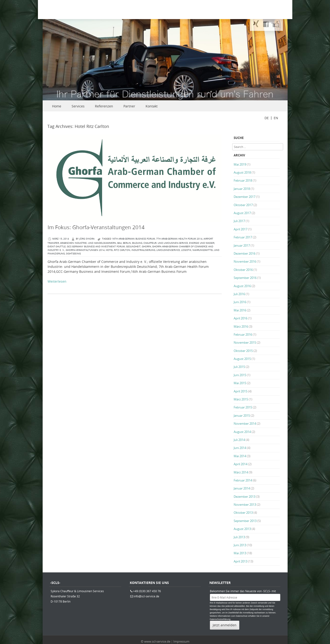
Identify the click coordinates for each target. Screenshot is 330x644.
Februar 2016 (243, 334)
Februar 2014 (243, 480)
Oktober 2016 (243, 270)
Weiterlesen (57, 281)
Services (78, 106)
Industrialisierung (143, 250)
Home (57, 106)
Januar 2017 (242, 245)
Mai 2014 (240, 456)
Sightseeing (73, 254)
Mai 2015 (240, 383)
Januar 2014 (242, 488)
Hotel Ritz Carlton (118, 250)
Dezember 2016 (244, 253)
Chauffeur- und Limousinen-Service (166, 243)
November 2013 (245, 505)
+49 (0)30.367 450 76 (147, 591)
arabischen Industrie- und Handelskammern (88, 243)
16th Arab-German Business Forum (133, 239)
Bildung (137, 243)
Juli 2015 (239, 367)
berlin (127, 243)
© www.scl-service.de (156, 641)
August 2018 (242, 172)
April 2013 (240, 561)
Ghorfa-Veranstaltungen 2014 (85, 250)
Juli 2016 (239, 294)
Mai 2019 (240, 164)
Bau (120, 243)
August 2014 (242, 432)
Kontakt (152, 106)
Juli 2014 (239, 440)
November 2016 (245, 261)
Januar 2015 (242, 416)
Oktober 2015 (243, 351)
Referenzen (104, 106)
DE (267, 118)
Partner (129, 106)
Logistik (186, 250)
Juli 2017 (239, 221)
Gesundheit (133, 247)
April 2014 (240, 464)
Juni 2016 (240, 302)
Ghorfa (146, 247)
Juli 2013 (239, 537)
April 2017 (240, 229)
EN (276, 118)
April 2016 (240, 318)
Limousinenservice (168, 250)
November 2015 (245, 342)
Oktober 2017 (243, 205)
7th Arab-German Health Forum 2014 (179, 239)
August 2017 (242, 213)
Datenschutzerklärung (220, 619)
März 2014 (241, 472)
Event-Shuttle (57, 247)
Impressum (181, 641)
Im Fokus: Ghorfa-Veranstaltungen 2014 (96, 227)
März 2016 (241, 326)
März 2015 (241, 399)
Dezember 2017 (244, 197)
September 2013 (245, 521)
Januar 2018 (242, 189)
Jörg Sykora (87, 239)
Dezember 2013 (244, 497)
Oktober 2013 (243, 513)
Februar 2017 (243, 237)
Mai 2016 (240, 310)
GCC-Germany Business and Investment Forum (96, 247)
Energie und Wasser (202, 243)
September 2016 (245, 278)
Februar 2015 (243, 407)
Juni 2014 (240, 448)
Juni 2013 (240, 545)
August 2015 (242, 359)
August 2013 (242, 529)
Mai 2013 (240, 553)
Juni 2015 (240, 375)
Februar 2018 (243, 180)
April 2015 (240, 391)
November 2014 (245, 424)
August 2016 (242, 286)
